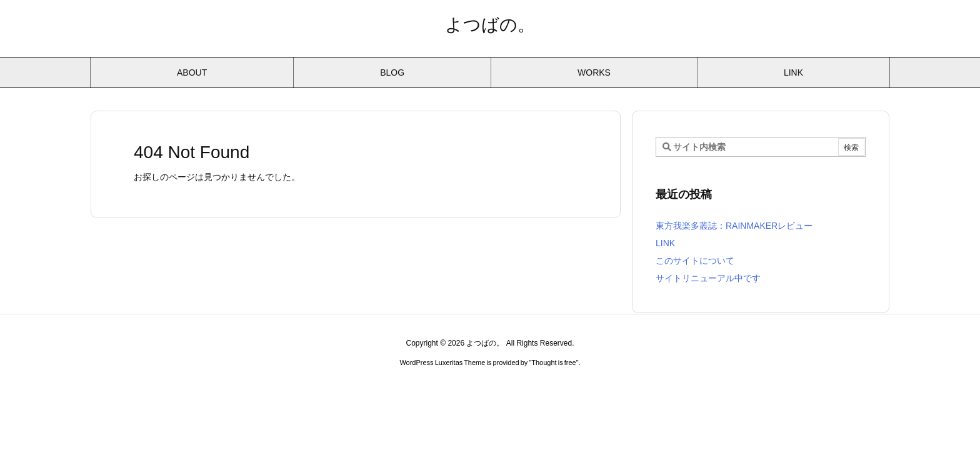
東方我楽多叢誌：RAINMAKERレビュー (734, 226)
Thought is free (553, 362)
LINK (665, 243)
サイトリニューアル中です (708, 278)
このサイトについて (695, 261)
